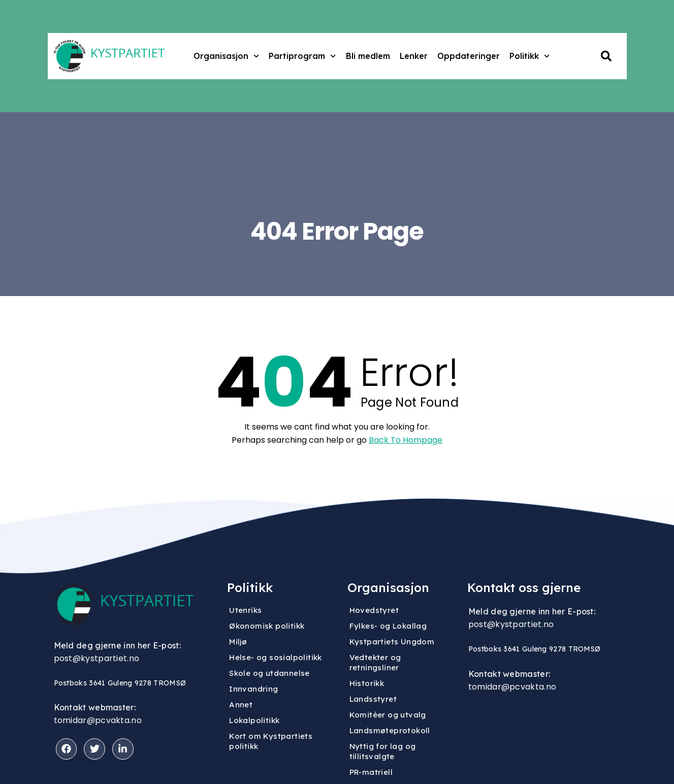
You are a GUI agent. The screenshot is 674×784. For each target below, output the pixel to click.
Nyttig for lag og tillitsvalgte (383, 751)
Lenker (414, 56)
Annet (241, 705)
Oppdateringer (469, 56)
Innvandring (253, 689)
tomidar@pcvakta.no (98, 720)
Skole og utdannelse (269, 673)
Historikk (367, 683)
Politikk (529, 56)
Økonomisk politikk (267, 626)
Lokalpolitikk (254, 720)
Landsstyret (373, 699)
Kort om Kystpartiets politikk (271, 741)
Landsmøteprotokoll (390, 730)
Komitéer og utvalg (388, 715)
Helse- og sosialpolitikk (276, 657)
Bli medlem (368, 56)
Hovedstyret (374, 610)
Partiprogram (302, 56)
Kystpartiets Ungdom (392, 642)
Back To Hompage (406, 440)
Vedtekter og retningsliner (375, 662)
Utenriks (245, 610)
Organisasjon (226, 56)
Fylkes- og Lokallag (388, 626)
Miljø (238, 642)
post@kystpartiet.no (97, 658)
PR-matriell (371, 772)
